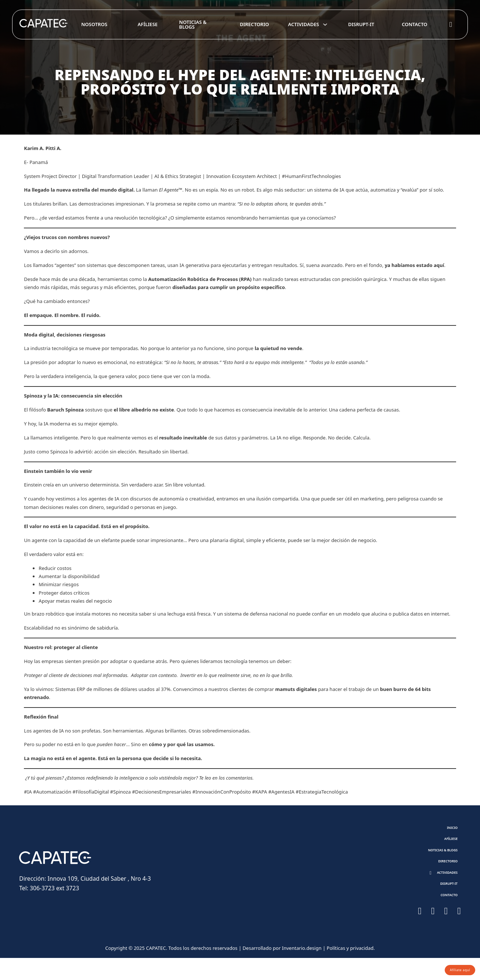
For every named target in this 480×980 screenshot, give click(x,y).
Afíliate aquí (453, 967)
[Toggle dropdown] (325, 24)
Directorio (255, 24)
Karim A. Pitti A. (43, 148)
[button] (438, 887)
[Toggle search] (451, 25)
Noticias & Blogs (193, 24)
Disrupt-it (361, 24)
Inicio (448, 829)
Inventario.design (302, 970)
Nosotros (94, 24)
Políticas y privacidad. (351, 970)
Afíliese (148, 24)
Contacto (414, 24)
